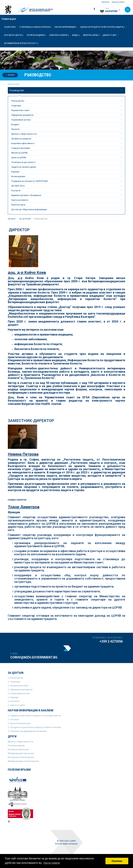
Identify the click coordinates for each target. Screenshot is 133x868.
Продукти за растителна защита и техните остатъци (36, 727)
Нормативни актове (67, 120)
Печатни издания (36, 35)
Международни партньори (21, 753)
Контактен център (14, 35)
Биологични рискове (20, 723)
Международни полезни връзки (23, 761)
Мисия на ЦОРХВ (67, 153)
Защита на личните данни (67, 167)
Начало (10, 75)
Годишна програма (67, 148)
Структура (67, 105)
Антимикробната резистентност (21, 43)
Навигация (9, 19)
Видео (76, 35)
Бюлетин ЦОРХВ (91, 35)
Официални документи (67, 115)
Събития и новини (59, 35)
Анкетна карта (67, 205)
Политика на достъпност (67, 162)
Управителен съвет (67, 110)
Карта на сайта (118, 2)
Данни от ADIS (109, 35)
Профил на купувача (67, 139)
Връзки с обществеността (67, 134)
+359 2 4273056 (111, 641)
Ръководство (66, 90)
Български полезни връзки (21, 757)
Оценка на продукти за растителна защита (102, 27)
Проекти (67, 129)
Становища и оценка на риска (35, 27)
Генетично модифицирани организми (28, 731)
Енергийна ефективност (67, 143)
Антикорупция (67, 176)
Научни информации (66, 27)
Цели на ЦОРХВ (67, 157)
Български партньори (18, 749)
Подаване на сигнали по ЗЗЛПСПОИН (67, 181)
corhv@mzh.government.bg (34, 657)
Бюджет (67, 124)
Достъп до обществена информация (67, 209)
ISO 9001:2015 (67, 186)
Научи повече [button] (52, 863)
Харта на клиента (67, 200)
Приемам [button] (117, 861)
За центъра (10, 27)
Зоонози (15, 719)
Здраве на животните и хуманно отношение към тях (36, 716)
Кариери (67, 172)
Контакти (106, 2)
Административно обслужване (67, 195)
